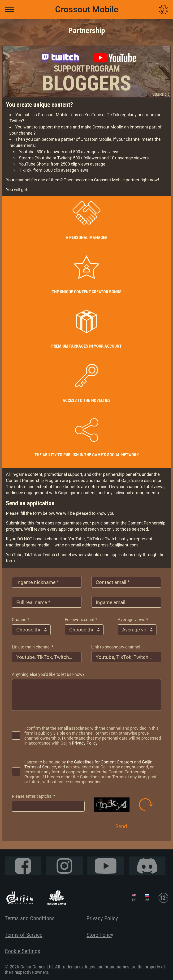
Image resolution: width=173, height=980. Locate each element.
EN (134, 900)
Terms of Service (24, 935)
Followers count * (81, 616)
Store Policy (100, 935)
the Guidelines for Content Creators (102, 765)
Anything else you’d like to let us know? (48, 674)
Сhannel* (21, 616)
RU (147, 900)
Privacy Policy (107, 746)
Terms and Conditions (30, 918)
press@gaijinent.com (118, 539)
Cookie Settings (22, 951)
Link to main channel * (33, 645)
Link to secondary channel (116, 645)
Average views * (133, 616)
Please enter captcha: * (34, 799)
